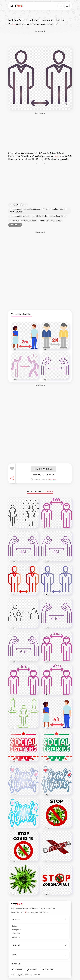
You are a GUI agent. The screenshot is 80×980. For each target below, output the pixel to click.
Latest (15, 926)
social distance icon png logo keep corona (50, 216)
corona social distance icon (51, 221)
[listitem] (17, 970)
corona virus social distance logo (23, 221)
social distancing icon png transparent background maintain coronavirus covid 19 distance (38, 210)
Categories (17, 930)
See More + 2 (15, 225)
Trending (16, 934)
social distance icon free (19, 216)
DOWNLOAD (43, 469)
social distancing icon (18, 205)
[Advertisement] (40, 39)
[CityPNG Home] (16, 6)
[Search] (60, 6)
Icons (57, 156)
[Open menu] (67, 6)
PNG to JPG (17, 937)
